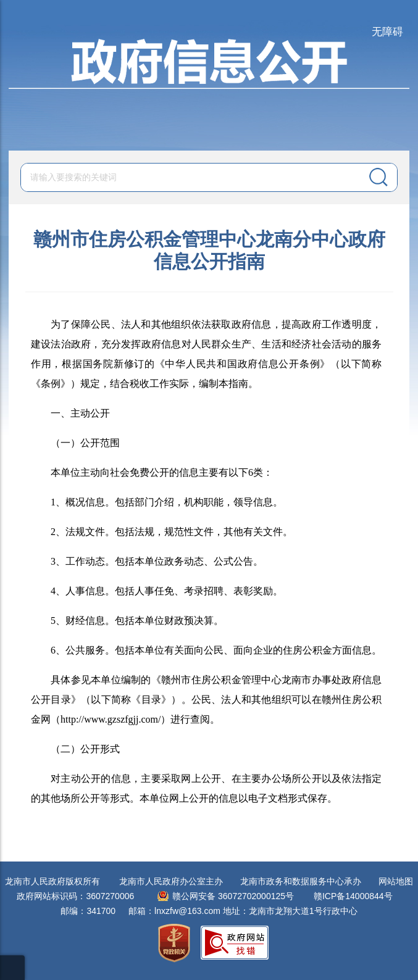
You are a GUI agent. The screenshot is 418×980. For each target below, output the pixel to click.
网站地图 (396, 881)
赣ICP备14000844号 (353, 896)
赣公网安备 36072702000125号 (233, 896)
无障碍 (387, 32)
